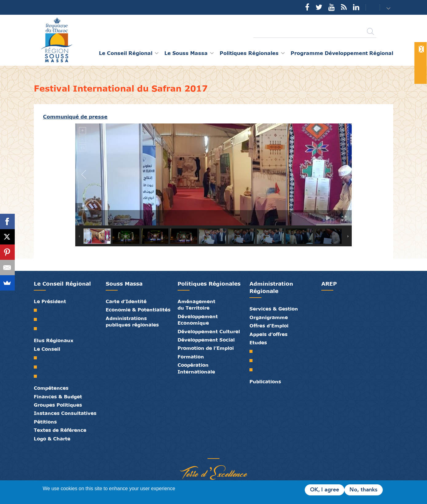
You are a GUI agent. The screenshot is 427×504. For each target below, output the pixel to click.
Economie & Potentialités (138, 310)
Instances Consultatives (65, 413)
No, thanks (364, 490)
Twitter (319, 7)
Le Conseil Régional (62, 284)
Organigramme (269, 317)
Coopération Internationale (196, 368)
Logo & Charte (52, 439)
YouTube (332, 7)
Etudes (258, 342)
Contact (369, 8)
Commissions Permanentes (38, 376)
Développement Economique (198, 320)
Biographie (38, 319)
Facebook (307, 7)
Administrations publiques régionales (132, 321)
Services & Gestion (274, 309)
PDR (253, 361)
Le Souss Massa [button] (186, 53)
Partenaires (190, 452)
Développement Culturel (209, 331)
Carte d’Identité (126, 301)
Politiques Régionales (209, 284)
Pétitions (45, 422)
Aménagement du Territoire (196, 305)
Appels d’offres (268, 334)
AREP (329, 284)
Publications (265, 381)
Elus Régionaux (54, 340)
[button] (389, 8)
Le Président (50, 301)
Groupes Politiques (58, 405)
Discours (38, 329)
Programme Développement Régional (342, 53)
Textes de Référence (60, 430)
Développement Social (206, 340)
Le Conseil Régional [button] (126, 53)
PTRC (253, 370)
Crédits (227, 452)
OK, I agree (325, 490)
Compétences (51, 388)
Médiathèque (209, 452)
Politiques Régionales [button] (249, 53)
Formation (191, 357)
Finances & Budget (58, 397)
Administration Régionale (271, 287)
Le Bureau (38, 367)
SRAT (253, 351)
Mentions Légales (237, 452)
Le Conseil (47, 349)
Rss (344, 7)
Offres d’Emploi (269, 326)
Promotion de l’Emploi (206, 348)
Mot (38, 310)
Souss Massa (124, 284)
